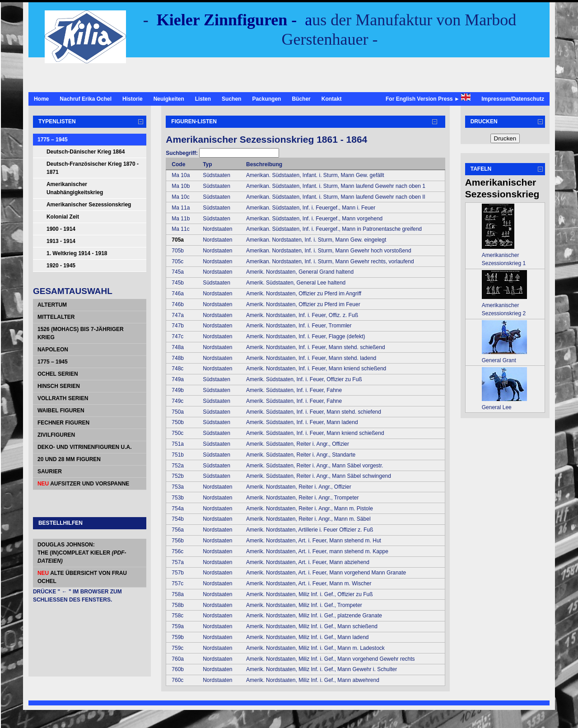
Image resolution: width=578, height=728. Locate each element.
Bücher (301, 99)
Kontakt (332, 99)
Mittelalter (56, 317)
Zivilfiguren (56, 435)
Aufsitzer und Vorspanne (83, 484)
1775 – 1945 (53, 140)
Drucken (484, 121)
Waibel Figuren (61, 411)
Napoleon (53, 350)
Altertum (52, 305)
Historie (133, 99)
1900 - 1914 (61, 229)
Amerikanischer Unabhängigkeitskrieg (75, 188)
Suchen (231, 99)
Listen (203, 99)
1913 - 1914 (61, 241)
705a (178, 240)
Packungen (266, 99)
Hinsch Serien (59, 386)
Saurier (50, 471)
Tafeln (481, 169)
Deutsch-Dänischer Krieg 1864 (86, 152)
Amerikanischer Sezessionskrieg (89, 205)
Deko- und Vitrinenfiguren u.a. (85, 447)
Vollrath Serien (63, 398)
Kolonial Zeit (63, 217)
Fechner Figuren (63, 423)
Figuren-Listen (194, 121)
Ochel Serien (58, 374)
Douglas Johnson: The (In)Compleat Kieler (82, 553)
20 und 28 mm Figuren (69, 459)
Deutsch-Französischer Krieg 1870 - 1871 (93, 168)
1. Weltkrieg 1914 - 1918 (77, 253)
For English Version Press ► (428, 98)
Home (41, 99)
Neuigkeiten (169, 99)
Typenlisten (57, 121)
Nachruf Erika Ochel (86, 99)
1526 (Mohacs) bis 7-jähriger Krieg (81, 333)
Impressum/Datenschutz (513, 99)
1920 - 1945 (61, 266)
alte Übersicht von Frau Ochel (82, 577)
